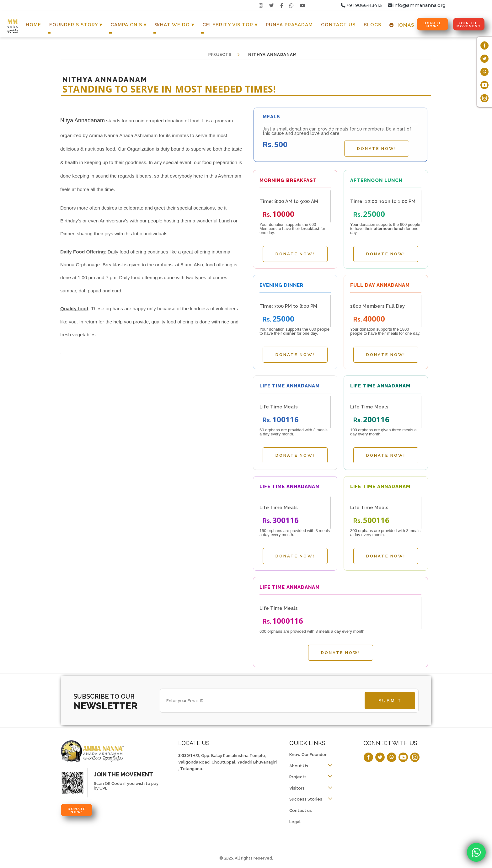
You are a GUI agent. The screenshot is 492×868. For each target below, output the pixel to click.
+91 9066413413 (361, 5)
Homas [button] (402, 25)
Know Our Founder (308, 755)
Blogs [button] (372, 25)
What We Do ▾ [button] (174, 25)
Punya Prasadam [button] (289, 25)
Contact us (301, 810)
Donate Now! (433, 25)
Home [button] (33, 25)
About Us (299, 766)
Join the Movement (469, 25)
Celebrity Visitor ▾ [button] (230, 25)
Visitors (297, 788)
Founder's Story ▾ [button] (76, 25)
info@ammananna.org (417, 5)
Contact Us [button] (338, 25)
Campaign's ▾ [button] (128, 25)
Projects (298, 777)
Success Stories (306, 799)
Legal (295, 822)
